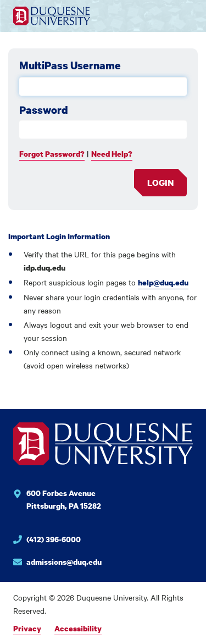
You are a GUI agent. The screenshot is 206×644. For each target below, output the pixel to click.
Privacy (27, 628)
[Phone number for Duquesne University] (103, 541)
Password (44, 110)
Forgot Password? (52, 154)
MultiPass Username (70, 65)
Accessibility (78, 628)
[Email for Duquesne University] (103, 562)
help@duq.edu (163, 282)
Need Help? (112, 154)
